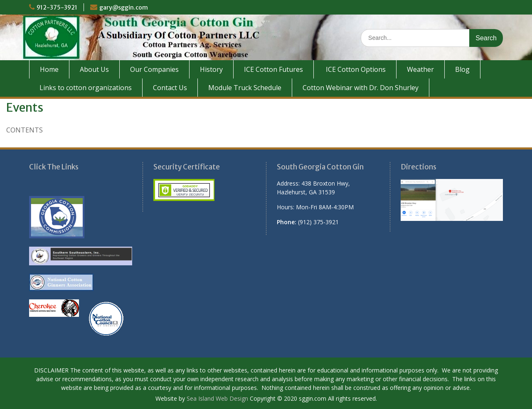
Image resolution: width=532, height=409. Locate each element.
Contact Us (170, 88)
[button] (328, 203)
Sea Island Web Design (217, 398)
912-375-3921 (57, 7)
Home (49, 69)
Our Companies (154, 69)
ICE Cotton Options (355, 69)
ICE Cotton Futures (273, 69)
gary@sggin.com (124, 7)
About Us (94, 69)
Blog (462, 69)
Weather (420, 69)
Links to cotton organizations (86, 88)
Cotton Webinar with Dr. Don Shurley (361, 88)
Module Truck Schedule (245, 88)
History (211, 69)
